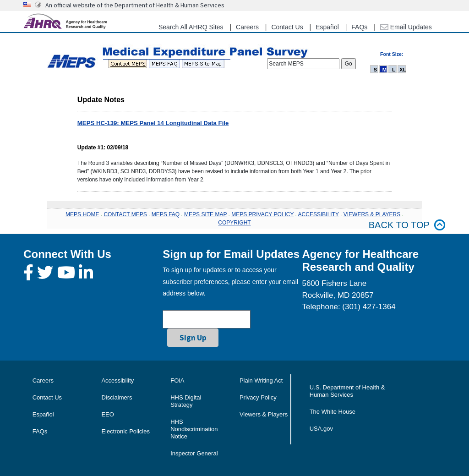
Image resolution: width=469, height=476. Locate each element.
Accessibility (117, 380)
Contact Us (287, 27)
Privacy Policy (258, 397)
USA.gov (321, 429)
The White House (333, 412)
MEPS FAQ (166, 214)
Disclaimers (117, 397)
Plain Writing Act (261, 380)
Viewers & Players (264, 414)
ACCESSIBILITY (319, 214)
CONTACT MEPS (125, 214)
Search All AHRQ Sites (191, 27)
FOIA (177, 380)
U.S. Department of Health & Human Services (347, 391)
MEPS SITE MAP (205, 214)
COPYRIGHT (234, 223)
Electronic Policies (125, 431)
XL (403, 70)
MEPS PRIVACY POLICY (262, 214)
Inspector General (194, 453)
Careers (247, 27)
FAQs (359, 27)
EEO (107, 414)
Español (327, 27)
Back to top (407, 225)
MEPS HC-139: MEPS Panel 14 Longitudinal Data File (153, 123)
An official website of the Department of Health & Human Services (135, 5)
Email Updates (406, 27)
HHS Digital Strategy (186, 401)
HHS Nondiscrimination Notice (194, 429)
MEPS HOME (82, 214)
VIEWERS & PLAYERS (372, 214)
